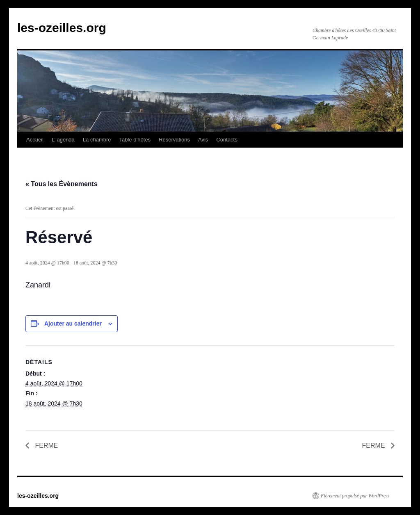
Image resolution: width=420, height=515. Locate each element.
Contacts (227, 140)
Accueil (35, 140)
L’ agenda (63, 140)
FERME (46, 445)
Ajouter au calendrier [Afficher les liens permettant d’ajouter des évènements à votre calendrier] (73, 324)
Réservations (174, 140)
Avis (203, 140)
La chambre (97, 140)
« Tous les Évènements (62, 184)
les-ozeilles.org (62, 28)
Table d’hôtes (135, 140)
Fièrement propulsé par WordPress (355, 496)
